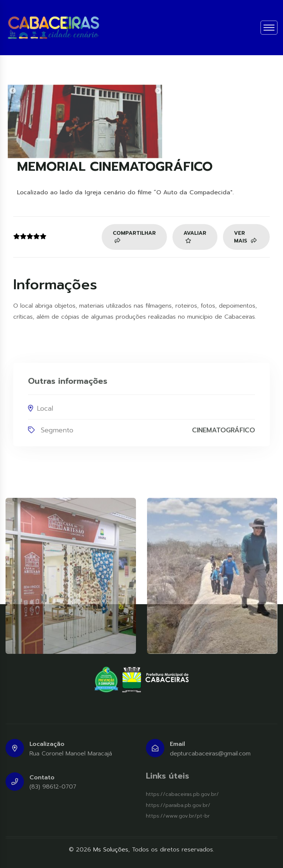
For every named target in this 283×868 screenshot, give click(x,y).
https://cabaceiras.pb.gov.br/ (182, 794)
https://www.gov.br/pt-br (178, 816)
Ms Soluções (111, 850)
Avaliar (195, 237)
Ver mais (245, 237)
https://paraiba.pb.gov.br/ (178, 805)
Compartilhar (134, 237)
